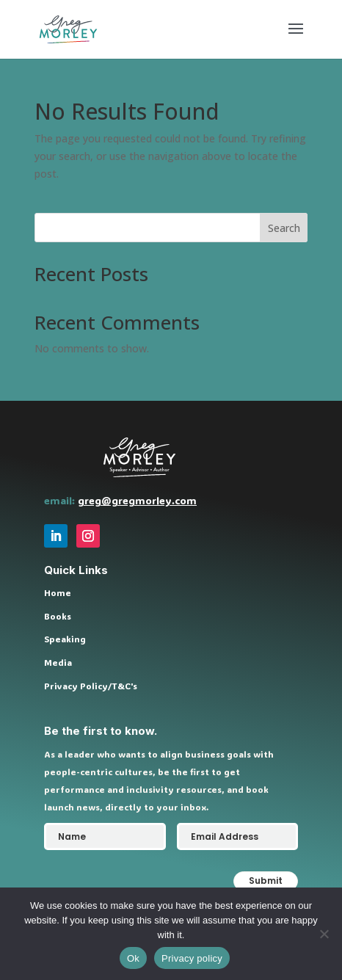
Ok (133, 958)
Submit (266, 881)
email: (61, 500)
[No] (324, 934)
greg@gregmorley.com (137, 500)
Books (58, 616)
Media (58, 662)
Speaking (65, 639)
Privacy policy (192, 958)
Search (284, 228)
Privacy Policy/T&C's (91, 686)
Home (58, 592)
